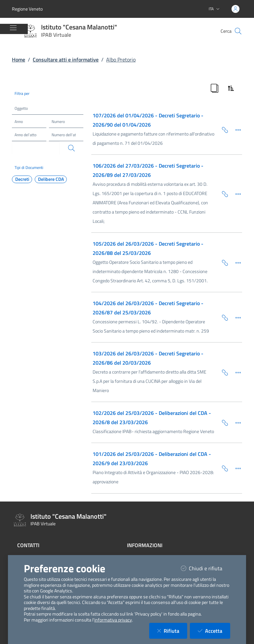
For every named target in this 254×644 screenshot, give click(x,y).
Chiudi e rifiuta (206, 568)
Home (19, 60)
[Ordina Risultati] (231, 88)
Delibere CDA (51, 179)
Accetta (214, 631)
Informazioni (145, 545)
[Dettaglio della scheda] (235, 129)
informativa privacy (113, 620)
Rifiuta (172, 631)
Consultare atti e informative (66, 60)
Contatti (28, 545)
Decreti (22, 179)
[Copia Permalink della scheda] (222, 129)
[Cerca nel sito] (238, 31)
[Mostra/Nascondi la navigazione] (13, 28)
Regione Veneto (27, 9)
